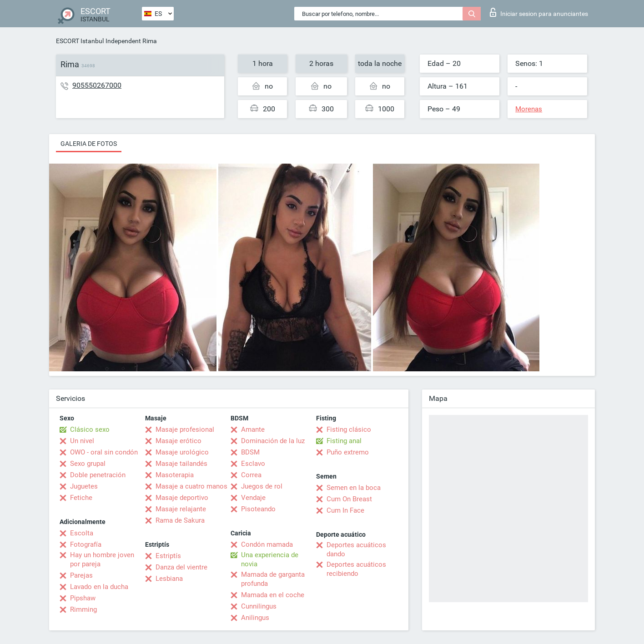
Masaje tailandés (181, 464)
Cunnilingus (259, 606)
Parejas (81, 575)
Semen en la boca (354, 488)
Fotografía (86, 544)
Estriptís (168, 556)
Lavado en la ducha (99, 587)
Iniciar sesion (539, 12)
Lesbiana (169, 579)
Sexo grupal (88, 464)
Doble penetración (98, 475)
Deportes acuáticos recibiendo (356, 569)
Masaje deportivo (182, 498)
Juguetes (84, 486)
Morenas (529, 109)
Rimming (83, 609)
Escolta (82, 533)
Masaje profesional (185, 429)
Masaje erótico (179, 441)
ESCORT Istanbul (80, 41)
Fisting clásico (349, 429)
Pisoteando (258, 509)
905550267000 (97, 85)
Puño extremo (348, 452)
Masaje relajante (181, 509)
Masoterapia (175, 475)
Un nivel (82, 441)
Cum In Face (345, 510)
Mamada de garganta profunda (273, 579)
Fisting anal (344, 441)
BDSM (250, 452)
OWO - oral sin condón (104, 452)
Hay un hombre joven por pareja (102, 559)
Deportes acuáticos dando (356, 549)
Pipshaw (83, 598)
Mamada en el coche (273, 595)
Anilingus (255, 618)
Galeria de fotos (89, 144)
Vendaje (253, 498)
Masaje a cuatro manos (191, 486)
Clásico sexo (90, 429)
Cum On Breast (349, 499)
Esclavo (253, 464)
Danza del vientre (181, 567)
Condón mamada (267, 544)
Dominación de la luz (273, 441)
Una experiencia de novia (270, 559)
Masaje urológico (182, 452)
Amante (253, 429)
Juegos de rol (262, 486)
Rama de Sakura (180, 520)
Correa (251, 475)
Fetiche (81, 498)
